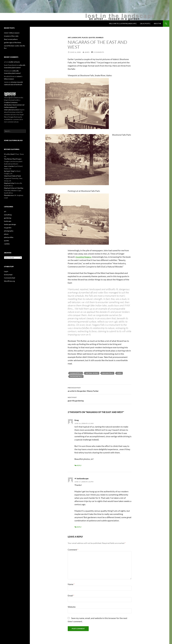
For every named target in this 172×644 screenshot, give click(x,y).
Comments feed (10, 278)
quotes (92, 37)
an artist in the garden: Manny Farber (100, 389)
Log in (6, 271)
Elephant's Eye (9, 183)
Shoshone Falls (76, 376)
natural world (92, 373)
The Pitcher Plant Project (13, 159)
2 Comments (99, 52)
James (87, 52)
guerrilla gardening (100, 399)
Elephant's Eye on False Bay (14, 188)
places (85, 37)
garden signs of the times (13, 42)
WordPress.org (9, 281)
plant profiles (9, 237)
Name (71, 584)
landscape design (10, 224)
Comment (73, 550)
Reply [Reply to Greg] (79, 465)
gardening (8, 218)
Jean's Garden (9, 166)
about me (157, 23)
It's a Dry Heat (9, 154)
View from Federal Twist (12, 176)
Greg (77, 420)
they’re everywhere (11, 39)
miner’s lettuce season (12, 33)
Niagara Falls (108, 373)
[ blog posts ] (145, 23)
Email (71, 595)
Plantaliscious (9, 195)
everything (8, 215)
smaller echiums (14, 62)
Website (72, 607)
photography (9, 231)
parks (119, 373)
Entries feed (8, 275)
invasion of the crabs (11, 36)
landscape (76, 37)
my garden (8, 228)
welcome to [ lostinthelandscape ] (123, 23)
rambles (100, 37)
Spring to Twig (9, 171)
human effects (76, 373)
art (69, 37)
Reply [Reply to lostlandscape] (79, 527)
